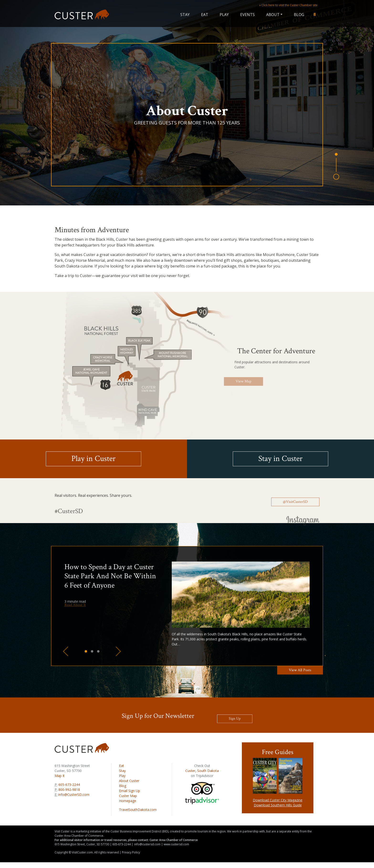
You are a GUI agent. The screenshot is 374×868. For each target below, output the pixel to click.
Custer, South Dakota (202, 771)
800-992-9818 (69, 790)
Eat (205, 15)
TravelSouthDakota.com (138, 810)
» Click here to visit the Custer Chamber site (288, 5)
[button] (66, 651)
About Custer (129, 781)
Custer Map (128, 796)
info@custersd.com (147, 844)
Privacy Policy (131, 852)
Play (224, 15)
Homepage (128, 801)
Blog (299, 15)
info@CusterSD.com (74, 795)
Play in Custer (93, 459)
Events (247, 15)
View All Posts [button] (300, 670)
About (273, 15)
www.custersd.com (176, 844)
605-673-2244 (69, 785)
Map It (60, 776)
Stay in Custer (280, 459)
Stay (185, 15)
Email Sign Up (130, 791)
